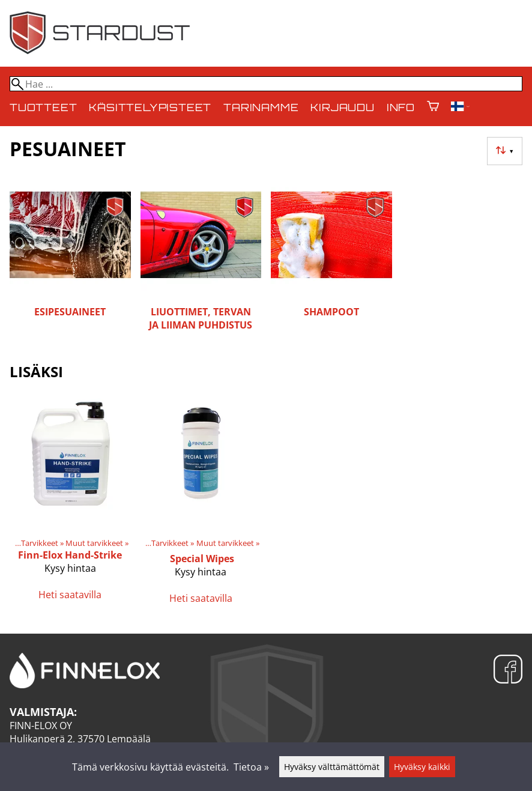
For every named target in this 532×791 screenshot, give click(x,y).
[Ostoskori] (433, 107)
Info (401, 107)
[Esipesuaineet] (70, 261)
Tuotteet (43, 107)
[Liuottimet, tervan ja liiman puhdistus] (201, 261)
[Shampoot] (331, 261)
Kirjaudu (342, 107)
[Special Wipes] (201, 504)
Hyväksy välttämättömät (332, 767)
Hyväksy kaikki (422, 767)
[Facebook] (508, 671)
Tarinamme (261, 107)
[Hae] (266, 84)
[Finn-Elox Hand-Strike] (70, 504)
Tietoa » (251, 767)
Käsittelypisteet (150, 107)
